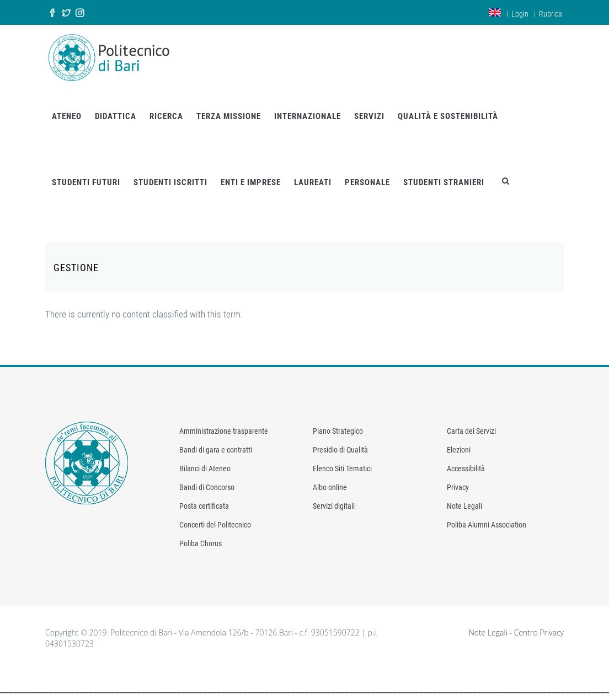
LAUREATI (313, 182)
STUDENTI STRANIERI (444, 182)
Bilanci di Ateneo (205, 469)
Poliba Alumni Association (487, 525)
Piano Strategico (338, 431)
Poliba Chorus (201, 543)
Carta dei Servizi (471, 431)
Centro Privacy (539, 632)
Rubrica (551, 14)
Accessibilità (466, 469)
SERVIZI (369, 116)
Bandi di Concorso (207, 487)
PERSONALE (367, 182)
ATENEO (67, 116)
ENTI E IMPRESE (251, 182)
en (495, 12)
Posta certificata (204, 506)
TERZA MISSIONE (229, 116)
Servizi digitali (334, 506)
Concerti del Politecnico (215, 525)
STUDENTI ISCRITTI (170, 182)
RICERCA (166, 116)
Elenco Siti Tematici (342, 469)
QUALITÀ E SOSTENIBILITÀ (448, 116)
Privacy (458, 487)
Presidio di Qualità (340, 450)
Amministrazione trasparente (224, 431)
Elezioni (459, 450)
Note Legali (464, 506)
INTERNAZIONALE (308, 116)
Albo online (330, 487)
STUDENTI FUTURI (86, 182)
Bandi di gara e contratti (216, 450)
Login (520, 14)
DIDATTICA (116, 116)
